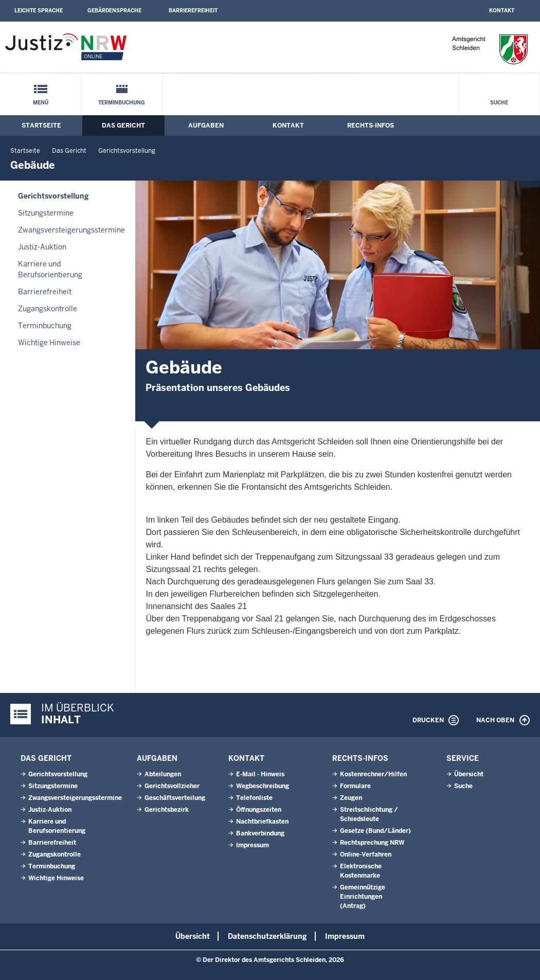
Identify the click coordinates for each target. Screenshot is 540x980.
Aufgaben (206, 126)
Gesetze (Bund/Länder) (375, 831)
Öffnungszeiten (259, 810)
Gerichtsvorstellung (127, 151)
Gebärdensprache (114, 11)
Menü (41, 103)
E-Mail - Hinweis (260, 774)
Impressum (253, 845)
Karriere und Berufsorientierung (50, 269)
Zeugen (351, 798)
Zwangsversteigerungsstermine (71, 230)
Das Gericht (123, 126)
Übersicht (469, 774)
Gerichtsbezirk (167, 810)
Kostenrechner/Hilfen (373, 774)
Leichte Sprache (39, 11)
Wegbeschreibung (263, 786)
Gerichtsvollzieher (172, 786)
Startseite (41, 126)
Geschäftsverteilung (175, 798)
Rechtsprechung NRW (372, 843)
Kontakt (502, 11)
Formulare (355, 786)
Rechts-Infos (371, 126)
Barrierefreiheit (193, 11)
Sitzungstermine (46, 213)
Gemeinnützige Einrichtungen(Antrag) (363, 897)
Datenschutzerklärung (267, 936)
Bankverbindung (260, 833)
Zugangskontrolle (48, 309)
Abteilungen (163, 774)
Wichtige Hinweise (49, 343)
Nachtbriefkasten (262, 822)
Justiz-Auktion (42, 247)
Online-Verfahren (366, 854)
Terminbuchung (122, 103)
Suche (499, 103)
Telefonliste (254, 798)
